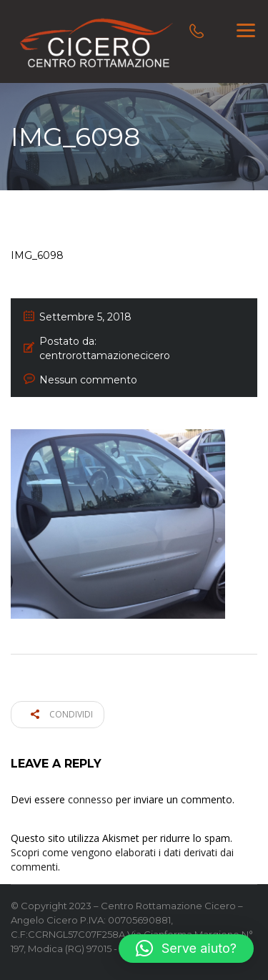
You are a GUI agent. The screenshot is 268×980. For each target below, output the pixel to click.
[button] (186, 949)
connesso (90, 799)
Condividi (62, 714)
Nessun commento (88, 380)
